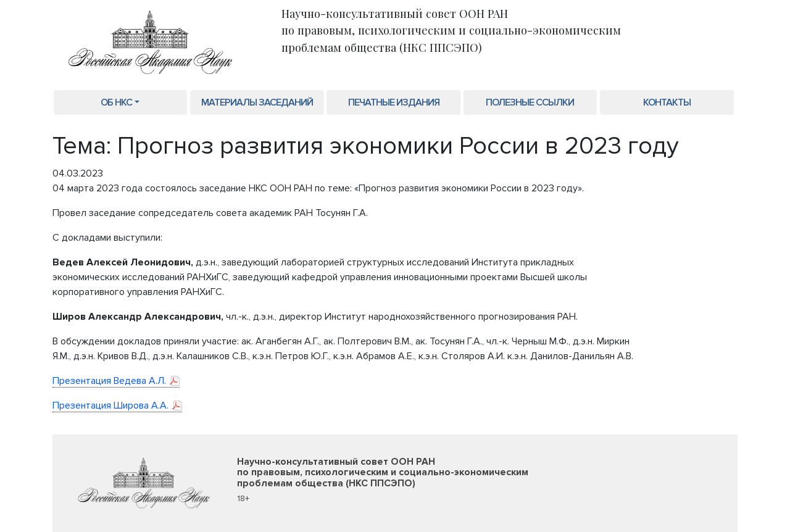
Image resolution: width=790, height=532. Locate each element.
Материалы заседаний (257, 102)
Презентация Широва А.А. (110, 405)
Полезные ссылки (530, 102)
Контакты (667, 102)
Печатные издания (394, 102)
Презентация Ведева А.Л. (109, 381)
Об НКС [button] (116, 102)
